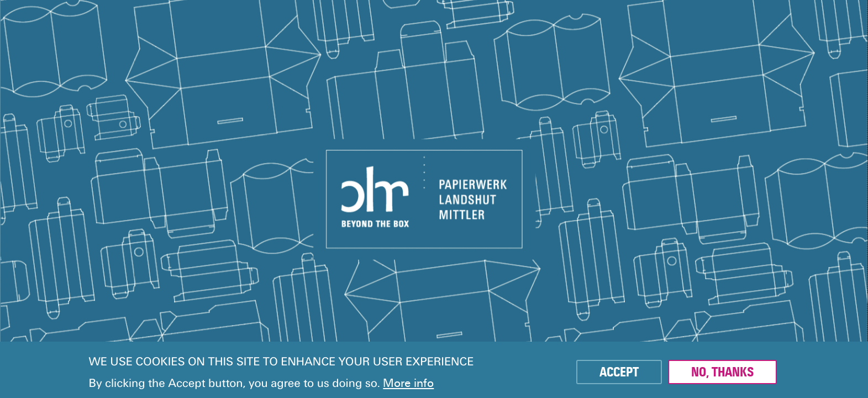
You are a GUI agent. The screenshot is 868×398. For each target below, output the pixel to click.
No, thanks (722, 374)
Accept (619, 374)
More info (408, 385)
